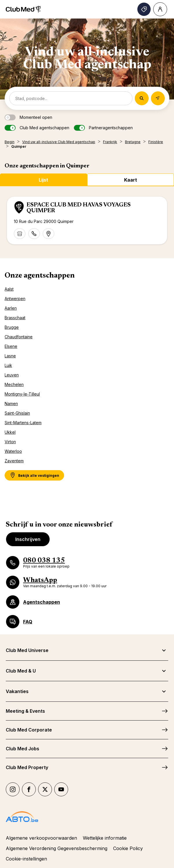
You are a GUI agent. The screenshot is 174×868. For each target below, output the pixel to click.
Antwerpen (15, 299)
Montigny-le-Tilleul (22, 394)
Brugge (12, 327)
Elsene (11, 346)
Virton (10, 442)
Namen (11, 403)
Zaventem (14, 461)
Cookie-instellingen (26, 859)
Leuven (12, 375)
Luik (8, 365)
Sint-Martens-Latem (23, 423)
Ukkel (10, 432)
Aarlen (11, 308)
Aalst (9, 289)
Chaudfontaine (19, 337)
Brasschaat (15, 318)
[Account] (160, 9)
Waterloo (13, 451)
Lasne (10, 356)
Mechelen (14, 384)
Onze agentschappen (40, 276)
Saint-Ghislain (17, 413)
